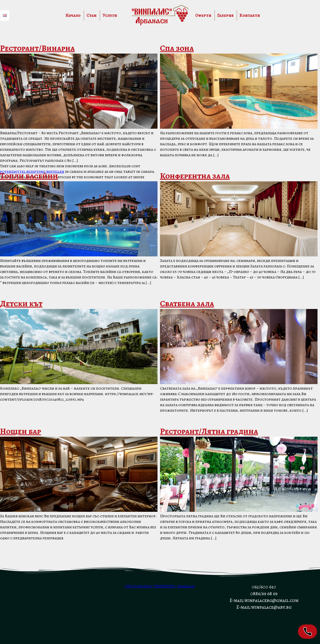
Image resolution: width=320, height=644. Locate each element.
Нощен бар (20, 431)
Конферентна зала (195, 176)
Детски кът (21, 303)
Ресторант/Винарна (37, 48)
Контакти (250, 15)
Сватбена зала (187, 303)
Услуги (110, 15)
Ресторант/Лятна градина (209, 431)
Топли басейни (29, 176)
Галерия (225, 15)
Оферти (203, 15)
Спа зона (177, 48)
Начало (73, 15)
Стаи (91, 15)
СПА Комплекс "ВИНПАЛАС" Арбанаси (160, 586)
